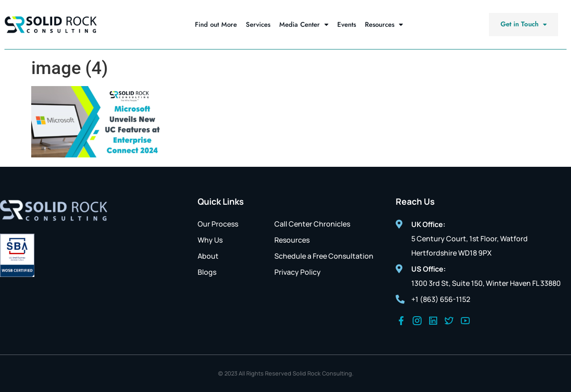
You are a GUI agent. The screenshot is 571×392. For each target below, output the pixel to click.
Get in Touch (523, 24)
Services (258, 25)
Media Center (304, 25)
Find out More (216, 25)
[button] (523, 25)
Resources (384, 25)
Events (347, 25)
